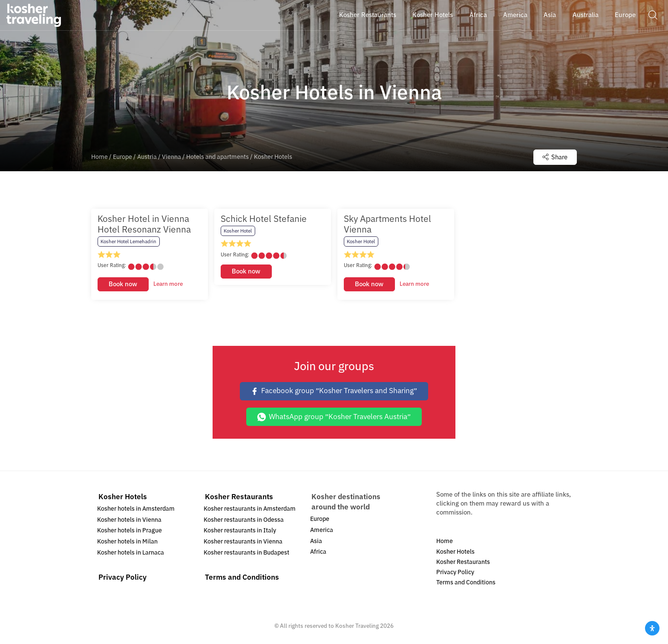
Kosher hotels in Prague (130, 531)
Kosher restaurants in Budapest (246, 553)
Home (99, 157)
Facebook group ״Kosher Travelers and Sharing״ (334, 392)
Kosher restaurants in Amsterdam (250, 509)
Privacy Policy (122, 578)
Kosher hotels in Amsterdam (136, 509)
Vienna (171, 157)
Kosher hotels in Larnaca (131, 553)
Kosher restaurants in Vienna (243, 542)
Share (554, 157)
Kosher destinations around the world (346, 502)
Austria (147, 157)
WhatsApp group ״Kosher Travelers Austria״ (334, 417)
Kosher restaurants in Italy (240, 531)
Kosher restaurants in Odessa (244, 520)
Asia (316, 542)
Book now (123, 285)
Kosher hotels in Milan (127, 542)
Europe (122, 157)
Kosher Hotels (123, 497)
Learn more (168, 285)
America (322, 530)
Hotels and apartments (217, 157)
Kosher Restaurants (239, 497)
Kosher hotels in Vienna (129, 520)
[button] (653, 15)
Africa (318, 552)
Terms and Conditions (242, 578)
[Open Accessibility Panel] (652, 628)
